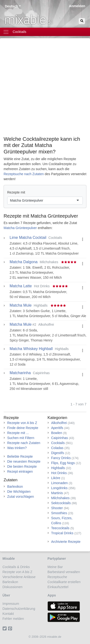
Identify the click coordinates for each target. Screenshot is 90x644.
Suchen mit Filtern (21, 438)
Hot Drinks (59, 473)
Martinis (57, 493)
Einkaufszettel (58, 587)
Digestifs (58, 453)
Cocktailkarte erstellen (64, 582)
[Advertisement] (45, 89)
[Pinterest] (11, 629)
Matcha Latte (21, 286)
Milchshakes (60, 498)
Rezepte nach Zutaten (24, 443)
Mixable (9, 559)
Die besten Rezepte (22, 466)
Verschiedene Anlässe (19, 577)
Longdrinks (59, 488)
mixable (29, 19)
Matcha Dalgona (24, 262)
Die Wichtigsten (19, 492)
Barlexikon (15, 487)
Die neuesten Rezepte (24, 461)
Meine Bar (55, 567)
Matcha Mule (21, 305)
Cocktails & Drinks (16, 567)
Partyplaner (57, 559)
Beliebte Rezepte (20, 456)
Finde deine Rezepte (23, 428)
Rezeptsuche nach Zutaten (24, 174)
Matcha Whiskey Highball (31, 349)
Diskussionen (13, 587)
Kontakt (8, 614)
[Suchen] (82, 21)
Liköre (56, 478)
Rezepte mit (16, 192)
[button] (83, 239)
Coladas (57, 448)
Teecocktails (60, 528)
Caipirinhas (60, 438)
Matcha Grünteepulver (54, 216)
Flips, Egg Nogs (63, 463)
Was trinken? (17, 448)
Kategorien (57, 418)
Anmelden (77, 6)
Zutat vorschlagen (21, 497)
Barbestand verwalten (64, 572)
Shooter (57, 508)
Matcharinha (20, 373)
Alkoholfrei (59, 423)
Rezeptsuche (57, 577)
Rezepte (11, 418)
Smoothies (59, 513)
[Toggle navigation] (45, 32)
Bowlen (57, 433)
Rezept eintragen (20, 471)
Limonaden (59, 483)
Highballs (58, 468)
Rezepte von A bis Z (22, 423)
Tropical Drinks (62, 533)
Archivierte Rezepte (66, 542)
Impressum (11, 604)
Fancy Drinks (61, 458)
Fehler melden (13, 619)
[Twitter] (5, 629)
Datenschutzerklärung (19, 609)
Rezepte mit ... (18, 433)
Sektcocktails (61, 503)
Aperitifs (57, 428)
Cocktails (58, 443)
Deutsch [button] (11, 6)
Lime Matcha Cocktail (28, 238)
